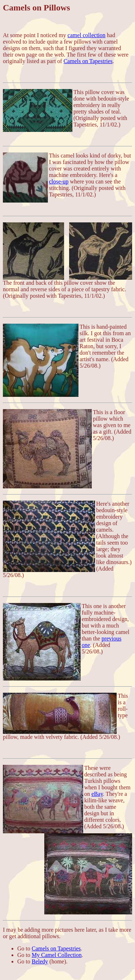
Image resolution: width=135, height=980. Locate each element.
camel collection (87, 35)
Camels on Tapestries (88, 61)
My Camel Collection (57, 955)
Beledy (40, 961)
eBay (97, 794)
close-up (59, 181)
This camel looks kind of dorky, (86, 156)
